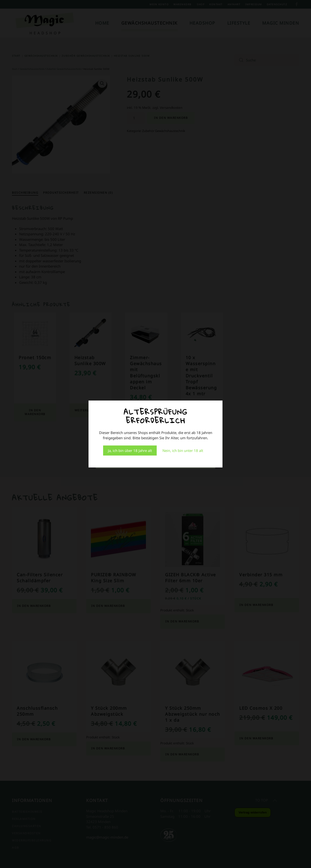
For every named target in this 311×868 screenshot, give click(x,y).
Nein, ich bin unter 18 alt (183, 450)
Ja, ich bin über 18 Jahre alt (130, 450)
